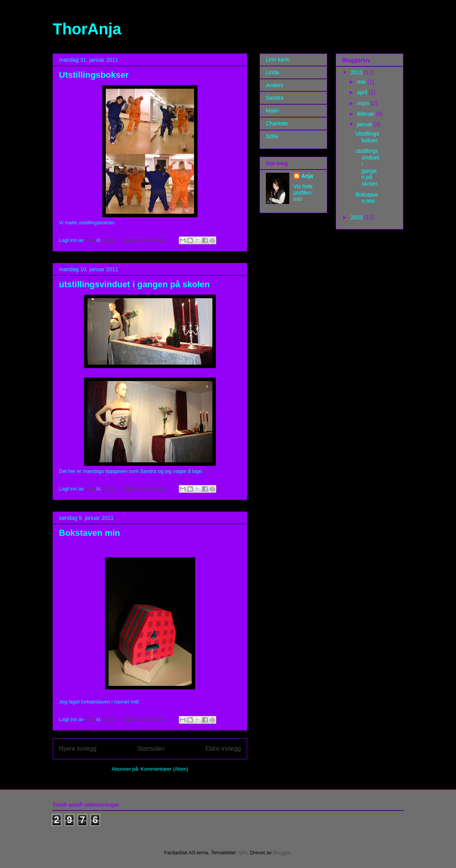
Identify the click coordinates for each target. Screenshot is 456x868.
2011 (357, 72)
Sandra (275, 98)
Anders (274, 85)
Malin (272, 111)
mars (364, 103)
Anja (307, 176)
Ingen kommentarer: (146, 240)
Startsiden (151, 749)
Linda (273, 72)
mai (362, 82)
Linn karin (278, 59)
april (363, 92)
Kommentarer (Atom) (165, 769)
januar (365, 124)
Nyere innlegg (78, 749)
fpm (243, 853)
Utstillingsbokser (94, 75)
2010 (357, 217)
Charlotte (277, 123)
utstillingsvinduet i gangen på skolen (134, 284)
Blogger (281, 853)
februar (366, 114)
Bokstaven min (90, 533)
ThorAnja (87, 29)
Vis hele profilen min (303, 193)
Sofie (272, 136)
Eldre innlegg (223, 749)
